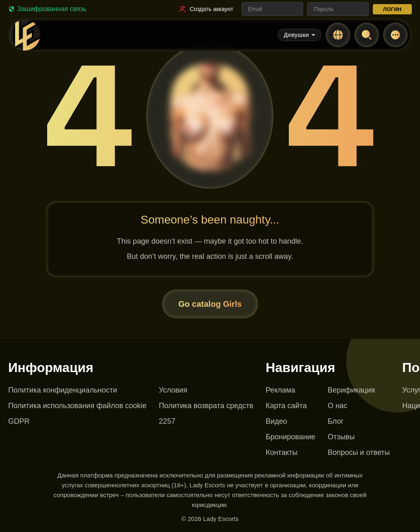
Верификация (351, 390)
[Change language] (338, 35)
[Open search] (367, 35)
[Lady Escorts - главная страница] (25, 35)
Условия (173, 390)
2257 (167, 421)
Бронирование (291, 437)
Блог (336, 421)
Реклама (281, 390)
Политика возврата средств (206, 406)
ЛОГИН (392, 9)
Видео (277, 421)
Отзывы (341, 437)
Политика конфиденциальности (63, 390)
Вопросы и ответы (359, 452)
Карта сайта (286, 406)
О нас (338, 406)
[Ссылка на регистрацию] (205, 9)
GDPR (19, 421)
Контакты (282, 452)
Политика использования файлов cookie (77, 406)
